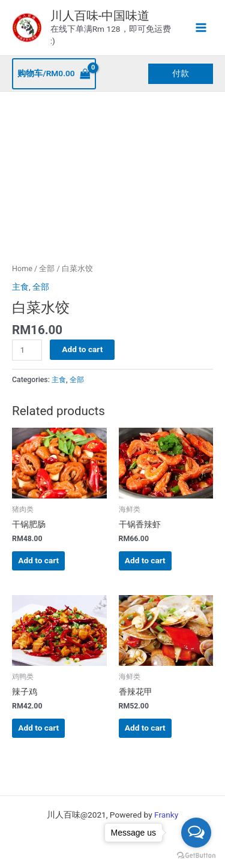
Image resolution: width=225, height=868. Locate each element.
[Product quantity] (27, 350)
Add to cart (82, 349)
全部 (47, 268)
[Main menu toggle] (201, 28)
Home (22, 268)
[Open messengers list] (196, 833)
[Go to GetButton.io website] (196, 856)
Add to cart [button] (38, 560)
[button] (181, 74)
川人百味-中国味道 (100, 16)
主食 (20, 287)
